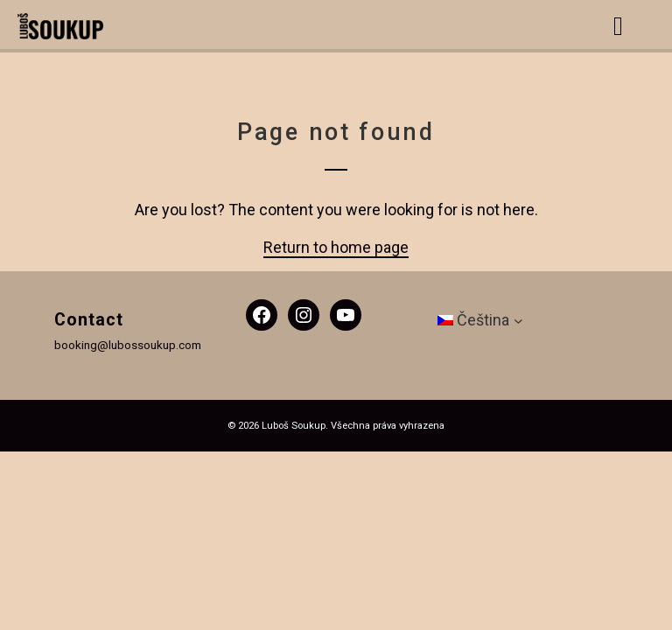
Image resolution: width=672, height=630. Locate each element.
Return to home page (336, 247)
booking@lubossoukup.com (128, 345)
